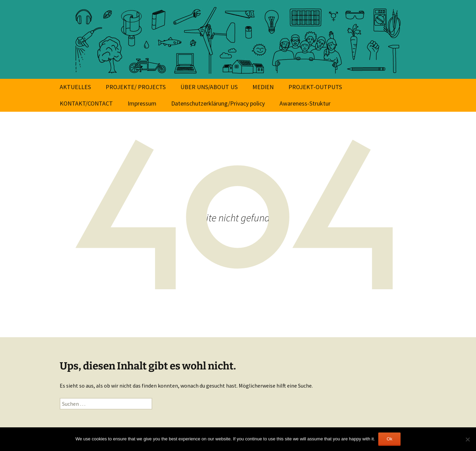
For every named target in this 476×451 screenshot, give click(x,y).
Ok (389, 439)
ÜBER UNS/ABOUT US (209, 87)
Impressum (142, 103)
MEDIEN (263, 87)
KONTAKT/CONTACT (86, 103)
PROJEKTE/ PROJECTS (136, 87)
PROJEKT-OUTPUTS (315, 87)
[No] (467, 439)
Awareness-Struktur (305, 103)
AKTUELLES (75, 87)
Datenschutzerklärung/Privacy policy (218, 103)
